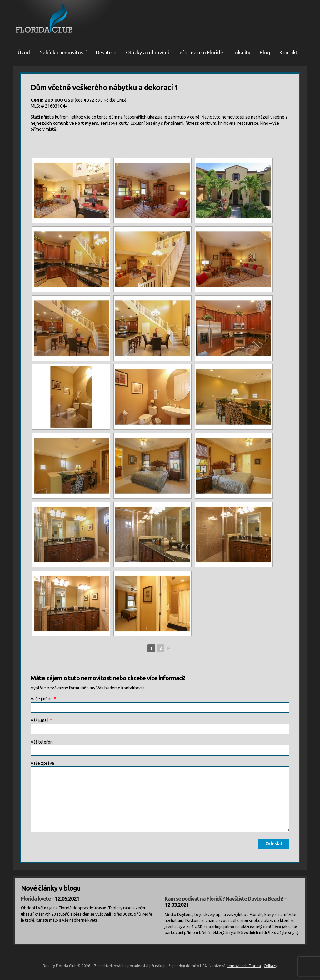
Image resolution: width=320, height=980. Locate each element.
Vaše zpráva (42, 763)
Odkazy (270, 966)
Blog (265, 53)
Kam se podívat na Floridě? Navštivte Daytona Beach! (224, 899)
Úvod (24, 53)
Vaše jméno (43, 698)
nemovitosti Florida (244, 966)
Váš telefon (42, 742)
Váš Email (41, 720)
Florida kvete (36, 899)
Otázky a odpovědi (147, 53)
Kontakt (288, 53)
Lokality (241, 53)
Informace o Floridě (201, 53)
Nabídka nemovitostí (63, 53)
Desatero (106, 53)
